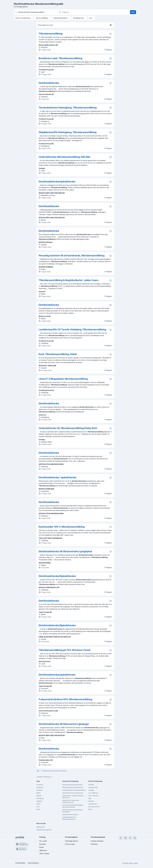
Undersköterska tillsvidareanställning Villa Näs (65, 157)
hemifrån (91, 785)
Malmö (38, 793)
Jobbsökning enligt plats (44, 830)
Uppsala (39, 796)
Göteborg (39, 790)
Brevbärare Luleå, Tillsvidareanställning (60, 58)
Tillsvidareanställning (51, 34)
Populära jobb (40, 827)
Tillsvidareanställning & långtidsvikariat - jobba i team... (69, 280)
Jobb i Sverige (44, 854)
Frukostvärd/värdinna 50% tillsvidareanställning (65, 699)
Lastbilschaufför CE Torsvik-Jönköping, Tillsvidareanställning (72, 329)
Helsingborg (40, 798)
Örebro (38, 804)
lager (90, 798)
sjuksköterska (93, 804)
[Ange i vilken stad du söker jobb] (79, 12)
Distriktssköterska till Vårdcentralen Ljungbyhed (65, 551)
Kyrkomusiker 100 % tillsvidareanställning (62, 527)
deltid (90, 809)
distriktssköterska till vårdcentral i (73, 793)
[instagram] (125, 838)
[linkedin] (135, 838)
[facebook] (121, 838)
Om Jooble (43, 841)
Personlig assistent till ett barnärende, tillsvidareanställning (72, 256)
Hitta (133, 12)
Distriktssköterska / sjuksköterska (58, 477)
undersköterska (93, 787)
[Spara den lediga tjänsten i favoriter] (110, 34)
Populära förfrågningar (45, 777)
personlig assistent (94, 807)
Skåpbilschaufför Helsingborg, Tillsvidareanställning (68, 132)
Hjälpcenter (43, 850)
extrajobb (91, 790)
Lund (38, 807)
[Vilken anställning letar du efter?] (35, 12)
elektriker (91, 801)
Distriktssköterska (49, 83)
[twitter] (130, 838)
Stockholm (40, 785)
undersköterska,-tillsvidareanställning (74, 790)
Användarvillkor (20, 863)
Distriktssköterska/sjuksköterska (57, 182)
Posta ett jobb (70, 844)
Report (108, 50)
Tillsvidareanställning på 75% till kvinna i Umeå (65, 650)
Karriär (41, 847)
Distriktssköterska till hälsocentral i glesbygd (64, 724)
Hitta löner (94, 844)
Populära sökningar (97, 841)
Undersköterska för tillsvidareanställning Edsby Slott (68, 428)
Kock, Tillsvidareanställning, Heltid (58, 354)
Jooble (135, 863)
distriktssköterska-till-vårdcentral (73, 787)
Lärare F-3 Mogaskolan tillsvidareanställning (63, 379)
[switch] (111, 25)
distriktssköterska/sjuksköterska (72, 785)
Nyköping (39, 801)
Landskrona (40, 787)
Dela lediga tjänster (72, 841)
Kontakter (43, 844)
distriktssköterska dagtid (70, 814)
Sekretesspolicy (33, 863)
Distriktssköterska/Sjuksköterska (57, 576)
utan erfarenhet (93, 796)
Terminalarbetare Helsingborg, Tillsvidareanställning (68, 108)
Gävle (38, 809)
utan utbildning (93, 793)
